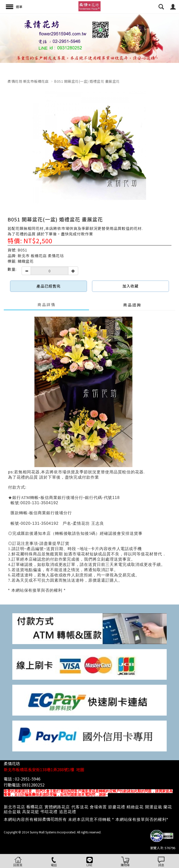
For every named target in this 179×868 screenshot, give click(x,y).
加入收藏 (130, 286)
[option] (89, 38)
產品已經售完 (49, 286)
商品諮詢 (132, 305)
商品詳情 (47, 305)
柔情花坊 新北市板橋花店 (28, 81)
